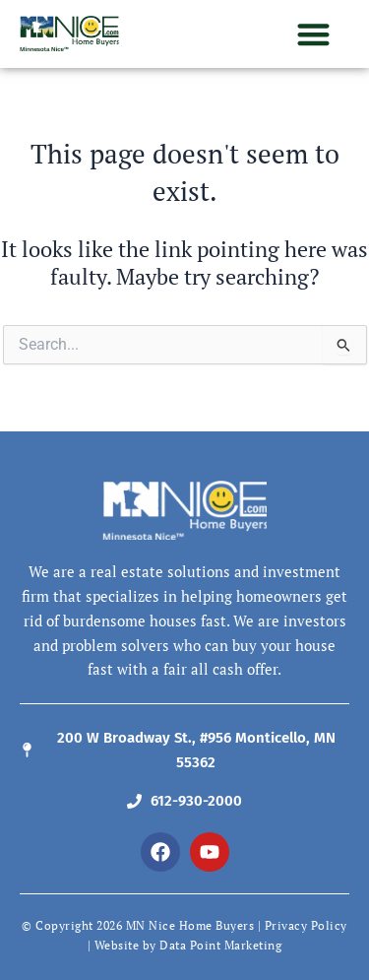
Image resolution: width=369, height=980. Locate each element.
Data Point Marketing (220, 945)
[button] (314, 34)
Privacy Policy (306, 925)
